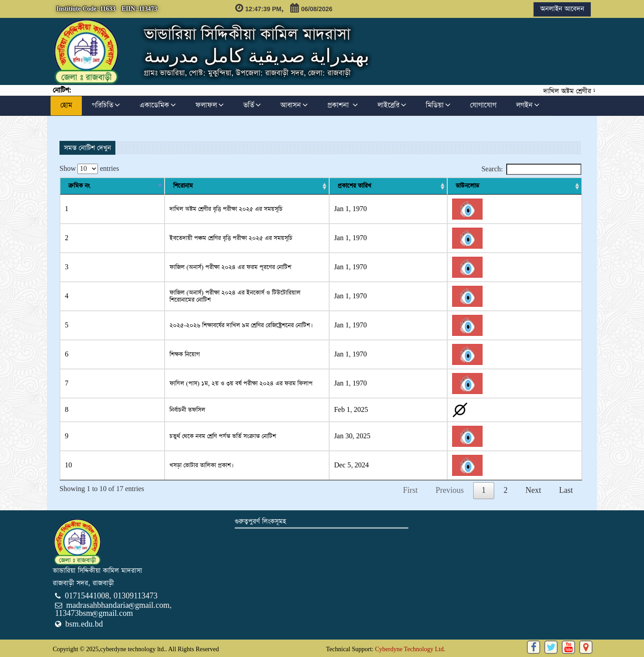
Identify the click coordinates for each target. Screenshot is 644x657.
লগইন (528, 106)
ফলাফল (210, 106)
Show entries (89, 169)
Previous (450, 490)
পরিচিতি (106, 106)
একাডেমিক (158, 106)
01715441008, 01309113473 (111, 596)
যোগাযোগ (483, 106)
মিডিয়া (438, 106)
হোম (66, 106)
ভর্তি (252, 106)
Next (533, 490)
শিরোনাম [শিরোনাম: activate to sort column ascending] (120, 186)
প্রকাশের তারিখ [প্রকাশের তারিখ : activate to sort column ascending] (509, 186)
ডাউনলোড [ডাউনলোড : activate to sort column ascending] (558, 186)
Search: (531, 169)
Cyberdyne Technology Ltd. (410, 649)
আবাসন (294, 106)
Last (566, 490)
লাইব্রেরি (392, 106)
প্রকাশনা (343, 106)
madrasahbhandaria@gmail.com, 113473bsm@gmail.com (113, 609)
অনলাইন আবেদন (562, 9)
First (410, 490)
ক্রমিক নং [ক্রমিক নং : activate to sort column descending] (79, 186)
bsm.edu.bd (84, 624)
